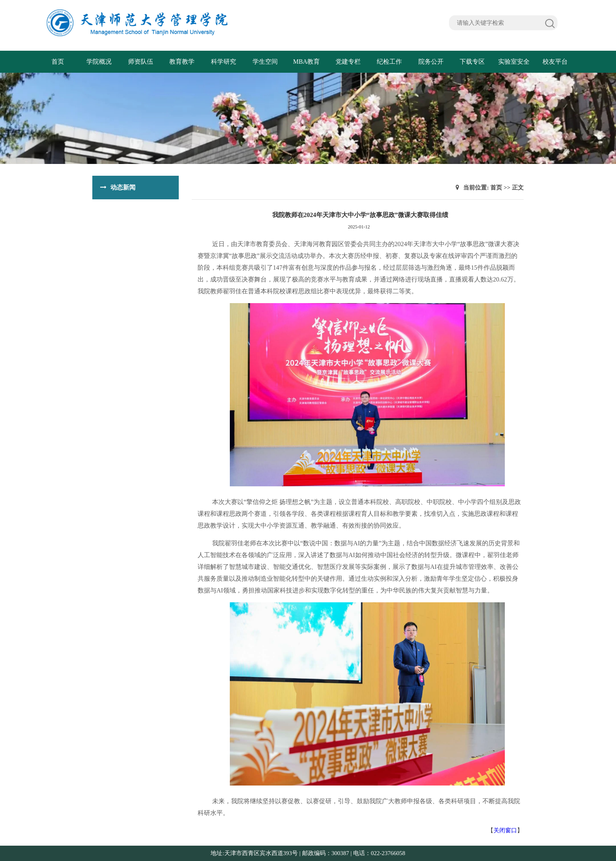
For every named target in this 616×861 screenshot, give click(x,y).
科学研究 (224, 62)
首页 (58, 62)
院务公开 (431, 62)
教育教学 (182, 62)
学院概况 (99, 62)
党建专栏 (348, 62)
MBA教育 (306, 62)
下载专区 (472, 62)
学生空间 (265, 62)
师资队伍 (141, 62)
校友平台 (555, 62)
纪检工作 (389, 62)
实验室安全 (514, 62)
